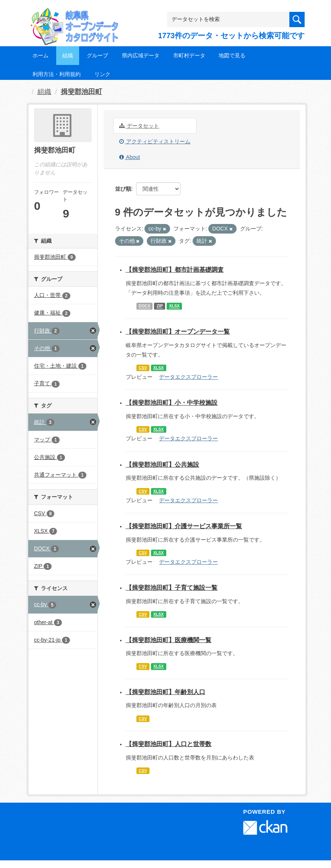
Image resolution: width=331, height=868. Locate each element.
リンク (102, 74)
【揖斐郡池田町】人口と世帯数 (169, 744)
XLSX (174, 306)
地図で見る (232, 55)
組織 (68, 55)
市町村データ (189, 55)
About (130, 157)
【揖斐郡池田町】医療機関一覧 (169, 640)
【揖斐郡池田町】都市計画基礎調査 (175, 270)
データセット (139, 126)
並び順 (123, 189)
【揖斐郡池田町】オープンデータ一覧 (178, 332)
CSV (143, 368)
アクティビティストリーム (155, 141)
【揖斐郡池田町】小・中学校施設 (172, 403)
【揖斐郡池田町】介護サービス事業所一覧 (184, 526)
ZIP (160, 306)
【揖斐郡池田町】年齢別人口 (165, 692)
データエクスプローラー (188, 377)
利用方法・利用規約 (57, 74)
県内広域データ (141, 55)
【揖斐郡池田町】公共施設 (162, 465)
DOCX (144, 306)
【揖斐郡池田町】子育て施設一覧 (172, 588)
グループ (97, 55)
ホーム (41, 55)
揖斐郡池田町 (81, 92)
